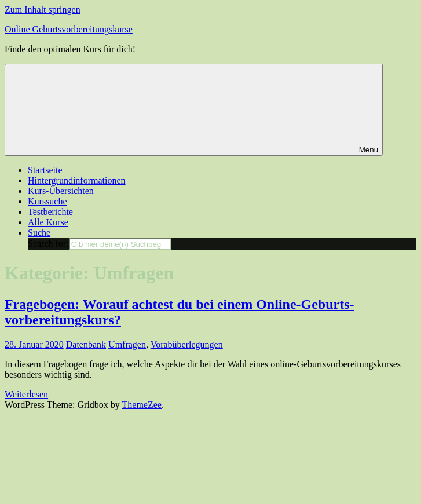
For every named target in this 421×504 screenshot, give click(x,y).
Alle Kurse (48, 222)
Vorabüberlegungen (187, 344)
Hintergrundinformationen (77, 180)
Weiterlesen (26, 394)
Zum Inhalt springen (43, 10)
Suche (39, 233)
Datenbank (86, 344)
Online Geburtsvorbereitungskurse (69, 29)
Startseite (45, 170)
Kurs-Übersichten (61, 191)
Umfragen (127, 344)
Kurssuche (47, 201)
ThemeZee (142, 405)
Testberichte (50, 212)
